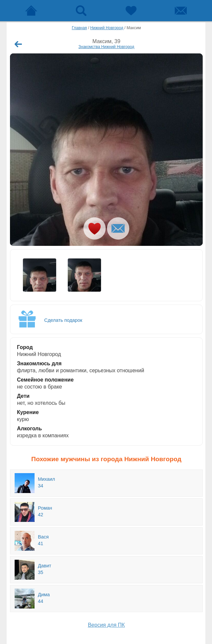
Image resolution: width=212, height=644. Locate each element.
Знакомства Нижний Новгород (106, 47)
